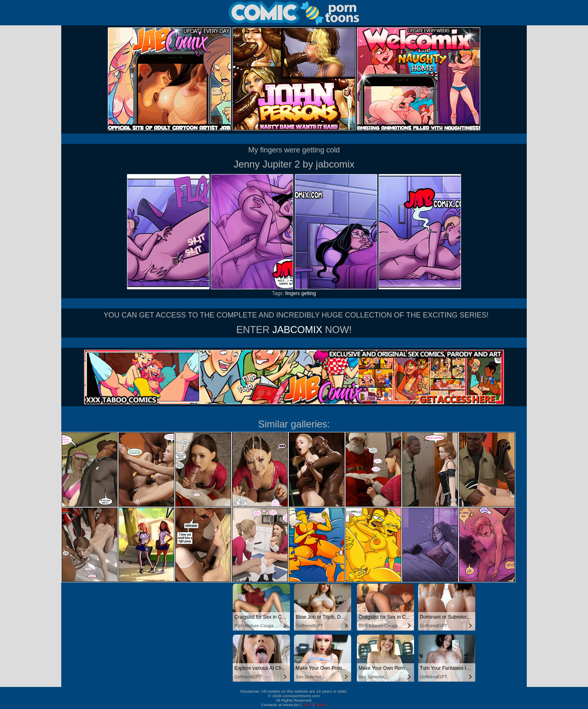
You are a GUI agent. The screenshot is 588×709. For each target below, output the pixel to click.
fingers (292, 293)
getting (309, 293)
